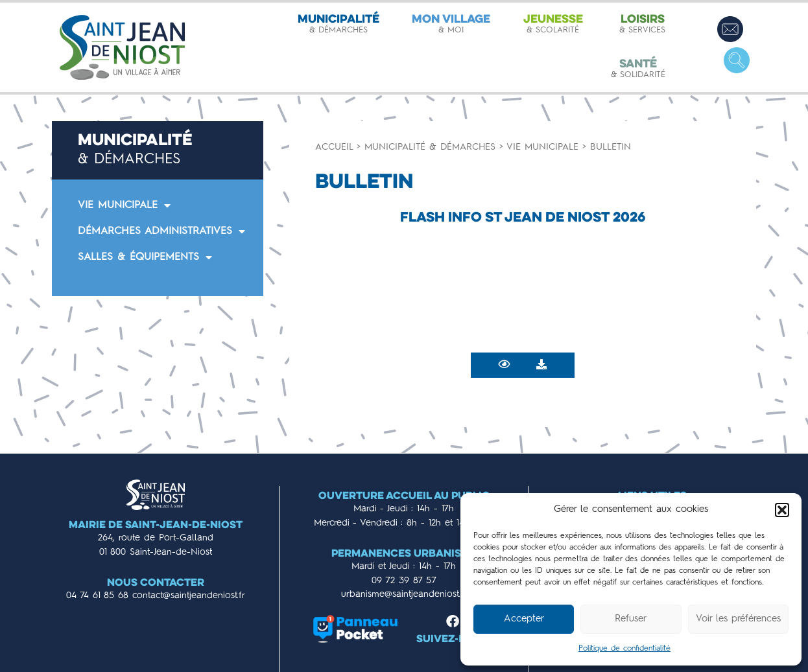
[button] (782, 510)
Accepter (524, 619)
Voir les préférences (738, 619)
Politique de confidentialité (624, 649)
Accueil (334, 147)
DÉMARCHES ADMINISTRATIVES (161, 231)
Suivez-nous (453, 640)
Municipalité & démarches (430, 147)
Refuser (631, 619)
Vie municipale (542, 147)
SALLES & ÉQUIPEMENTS (145, 257)
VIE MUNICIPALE (124, 205)
